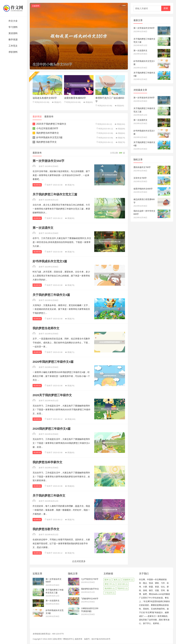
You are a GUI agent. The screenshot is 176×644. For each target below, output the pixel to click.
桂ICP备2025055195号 (101, 639)
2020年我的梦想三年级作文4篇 (53, 362)
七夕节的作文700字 (90, 579)
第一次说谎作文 (43, 228)
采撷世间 (128, 580)
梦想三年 (110, 584)
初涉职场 (37, 185)
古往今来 (123, 584)
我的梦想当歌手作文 (46, 142)
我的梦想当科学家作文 (48, 133)
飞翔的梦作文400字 (90, 599)
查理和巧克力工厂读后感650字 (110, 100)
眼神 (108, 580)
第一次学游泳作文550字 (48, 161)
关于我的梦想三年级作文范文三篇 (55, 194)
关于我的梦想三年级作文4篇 (51, 295)
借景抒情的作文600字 (143, 189)
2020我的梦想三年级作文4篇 (52, 429)
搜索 (166, 8)
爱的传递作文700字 (142, 167)
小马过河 (110, 593)
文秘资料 (36, 6)
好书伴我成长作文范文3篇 (49, 137)
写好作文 (123, 588)
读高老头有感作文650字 (45, 98)
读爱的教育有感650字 (75, 98)
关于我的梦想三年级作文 (49, 496)
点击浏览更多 (79, 561)
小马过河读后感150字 (47, 128)
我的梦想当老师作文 (46, 328)
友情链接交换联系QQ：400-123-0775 (48, 634)
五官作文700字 (140, 178)
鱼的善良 (110, 588)
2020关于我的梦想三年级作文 (51, 124)
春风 (117, 580)
